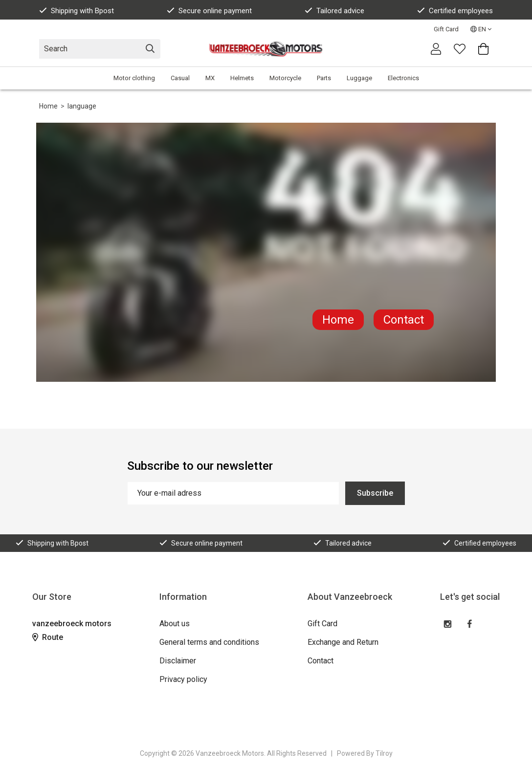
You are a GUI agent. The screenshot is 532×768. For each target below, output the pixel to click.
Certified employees (455, 11)
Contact (404, 320)
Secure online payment (209, 11)
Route (48, 637)
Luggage (359, 78)
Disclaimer (178, 661)
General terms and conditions (209, 642)
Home (48, 106)
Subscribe (375, 493)
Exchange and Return (343, 642)
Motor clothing (134, 78)
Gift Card (446, 29)
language (82, 106)
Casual (180, 78)
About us (175, 624)
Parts (324, 78)
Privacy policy (183, 679)
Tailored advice (334, 11)
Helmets (242, 78)
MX (210, 78)
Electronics (403, 78)
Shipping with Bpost (77, 11)
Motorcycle (285, 78)
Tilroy (384, 753)
